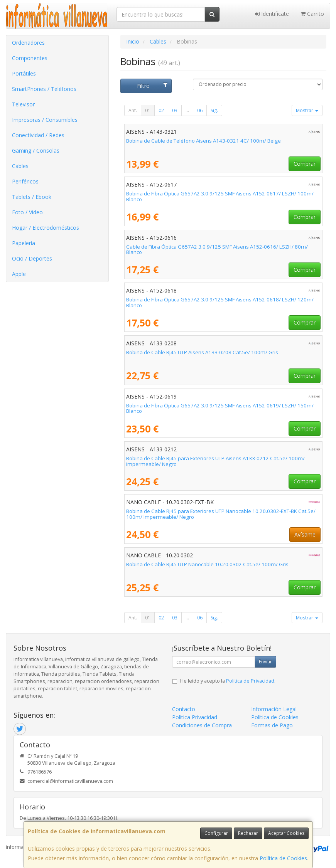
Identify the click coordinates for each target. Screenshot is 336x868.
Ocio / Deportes (32, 258)
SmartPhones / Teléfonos (44, 89)
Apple (19, 274)
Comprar (305, 164)
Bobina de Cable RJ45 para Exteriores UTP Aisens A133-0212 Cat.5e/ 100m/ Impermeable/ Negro (215, 461)
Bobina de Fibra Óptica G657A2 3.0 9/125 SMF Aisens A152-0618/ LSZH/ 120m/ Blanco (220, 302)
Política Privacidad (195, 717)
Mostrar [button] (307, 110)
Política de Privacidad (250, 681)
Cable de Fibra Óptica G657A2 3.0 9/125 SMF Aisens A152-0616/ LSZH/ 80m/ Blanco (217, 250)
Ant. (133, 110)
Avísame (305, 534)
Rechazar (248, 833)
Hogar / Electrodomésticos (46, 228)
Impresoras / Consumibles (45, 120)
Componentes (30, 58)
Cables (20, 166)
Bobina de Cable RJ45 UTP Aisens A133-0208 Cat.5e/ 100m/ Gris (202, 352)
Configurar (216, 833)
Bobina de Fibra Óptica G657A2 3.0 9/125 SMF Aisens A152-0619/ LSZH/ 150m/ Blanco (220, 408)
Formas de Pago (272, 725)
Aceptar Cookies (286, 833)
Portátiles (24, 73)
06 (200, 110)
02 (161, 110)
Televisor (23, 104)
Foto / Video (27, 212)
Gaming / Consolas (36, 151)
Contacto (184, 709)
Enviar (265, 662)
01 (148, 110)
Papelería (24, 243)
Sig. (214, 110)
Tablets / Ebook (32, 197)
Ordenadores (28, 43)
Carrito (312, 14)
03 (175, 110)
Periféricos (25, 181)
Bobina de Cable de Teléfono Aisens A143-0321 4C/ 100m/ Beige (203, 141)
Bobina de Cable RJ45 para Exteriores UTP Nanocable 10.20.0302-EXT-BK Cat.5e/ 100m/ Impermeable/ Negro (221, 514)
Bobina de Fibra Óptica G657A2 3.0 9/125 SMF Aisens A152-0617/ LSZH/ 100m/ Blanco (220, 196)
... (187, 110)
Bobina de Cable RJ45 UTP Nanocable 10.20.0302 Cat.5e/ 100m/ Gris (207, 564)
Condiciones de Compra (202, 725)
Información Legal (274, 709)
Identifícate (272, 14)
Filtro (152, 86)
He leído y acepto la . (228, 681)
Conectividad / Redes (38, 135)
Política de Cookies (283, 858)
